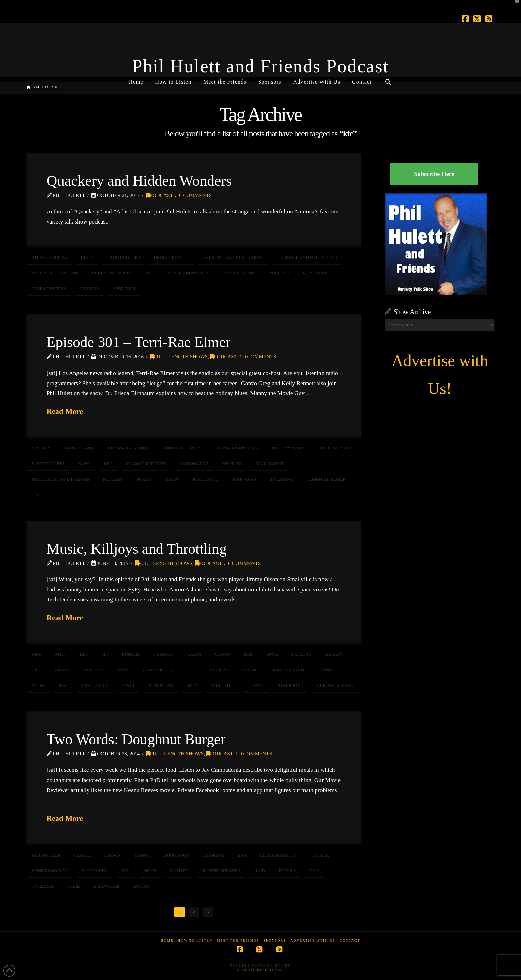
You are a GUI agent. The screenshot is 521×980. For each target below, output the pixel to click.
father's (302, 654)
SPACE (129, 685)
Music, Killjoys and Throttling (137, 549)
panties (179, 870)
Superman (161, 685)
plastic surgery (221, 870)
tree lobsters (49, 289)
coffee (83, 855)
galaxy (334, 654)
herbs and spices (112, 273)
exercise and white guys (307, 257)
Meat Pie (232, 464)
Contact (350, 940)
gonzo (63, 670)
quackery (315, 273)
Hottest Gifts (48, 464)
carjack (164, 654)
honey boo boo (50, 870)
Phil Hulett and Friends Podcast (261, 66)
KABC (84, 464)
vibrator (124, 289)
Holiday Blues (336, 448)
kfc (150, 273)
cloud (223, 654)
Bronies (41, 448)
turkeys (89, 289)
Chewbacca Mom (128, 448)
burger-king (79, 448)
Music (39, 685)
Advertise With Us (313, 940)
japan (122, 670)
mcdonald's (194, 464)
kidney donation (188, 273)
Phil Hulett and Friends (60, 479)
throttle (223, 685)
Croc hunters (124, 257)
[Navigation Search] (388, 79)
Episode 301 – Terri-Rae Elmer (138, 342)
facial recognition (55, 273)
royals (287, 870)
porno (144, 479)
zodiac (142, 886)
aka (36, 654)
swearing (281, 479)
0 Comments (195, 195)
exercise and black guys (233, 257)
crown (112, 855)
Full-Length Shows (179, 357)
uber (74, 886)
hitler (321, 855)
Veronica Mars (335, 685)
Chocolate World (184, 448)
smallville (94, 685)
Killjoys (219, 670)
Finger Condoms (238, 448)
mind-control (290, 670)
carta (194, 654)
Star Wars (244, 479)
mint (326, 670)
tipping (256, 685)
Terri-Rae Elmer (326, 479)
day (249, 654)
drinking (213, 855)
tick (315, 870)
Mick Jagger (270, 464)
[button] (515, 6)
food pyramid (288, 448)
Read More (65, 412)
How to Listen (195, 940)
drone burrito (171, 257)
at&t (60, 654)
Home (167, 940)
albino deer (46, 855)
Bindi (87, 257)
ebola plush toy (280, 855)
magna (251, 670)
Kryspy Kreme (239, 273)
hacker (93, 670)
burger (131, 654)
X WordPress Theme (260, 970)
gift (37, 670)
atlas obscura (49, 257)
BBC (84, 654)
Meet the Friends (238, 940)
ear (242, 855)
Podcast (160, 195)
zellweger (107, 886)
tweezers (43, 886)
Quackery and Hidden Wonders (139, 181)
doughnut (176, 855)
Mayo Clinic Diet (146, 464)
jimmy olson (158, 670)
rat (63, 685)
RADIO (172, 479)
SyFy (192, 685)
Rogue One (205, 479)
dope (273, 654)
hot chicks (94, 870)
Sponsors (275, 940)
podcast (280, 273)
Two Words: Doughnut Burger (136, 739)
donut (142, 855)
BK (105, 654)
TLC (36, 495)
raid (260, 870)
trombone (291, 685)
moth (150, 870)
